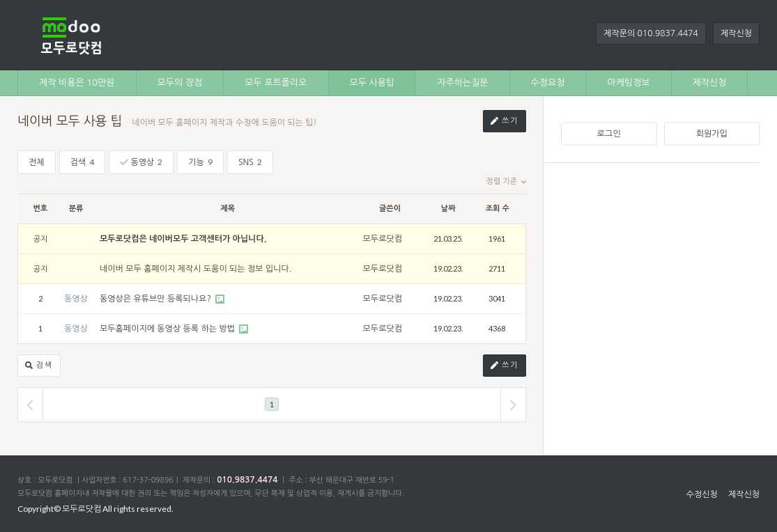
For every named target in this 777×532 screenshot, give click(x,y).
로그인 (609, 134)
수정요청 (548, 83)
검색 (83, 162)
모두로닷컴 (383, 239)
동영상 (141, 162)
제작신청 (736, 33)
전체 (37, 162)
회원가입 (712, 134)
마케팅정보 (628, 83)
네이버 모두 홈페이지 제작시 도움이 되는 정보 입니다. (195, 269)
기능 (200, 162)
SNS (250, 162)
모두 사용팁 (372, 83)
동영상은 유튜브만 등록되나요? (156, 299)
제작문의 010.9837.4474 (651, 33)
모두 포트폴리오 (276, 83)
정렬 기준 (506, 182)
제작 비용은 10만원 (77, 83)
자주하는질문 (462, 83)
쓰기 (505, 122)
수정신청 (702, 494)
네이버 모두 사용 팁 (70, 121)
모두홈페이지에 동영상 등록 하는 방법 (168, 329)
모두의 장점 (180, 83)
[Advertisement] (660, 267)
